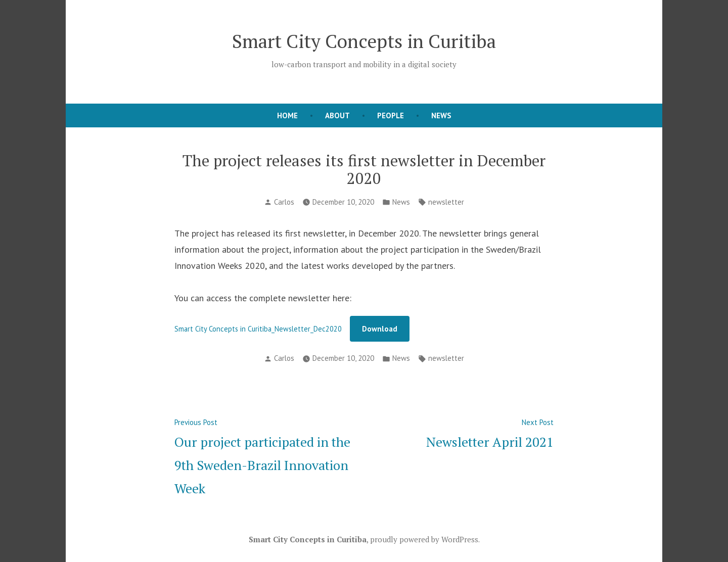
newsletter (446, 202)
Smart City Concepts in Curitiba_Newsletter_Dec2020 (258, 329)
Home (287, 115)
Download (380, 329)
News (441, 115)
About (337, 115)
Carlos (284, 202)
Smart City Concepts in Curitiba (364, 41)
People (391, 115)
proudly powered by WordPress (424, 539)
